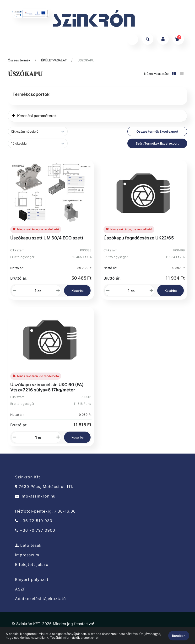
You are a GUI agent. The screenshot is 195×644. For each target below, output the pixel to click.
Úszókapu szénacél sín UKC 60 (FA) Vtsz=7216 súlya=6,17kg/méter (47, 389)
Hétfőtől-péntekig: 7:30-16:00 (45, 513)
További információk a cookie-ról (74, 638)
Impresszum (27, 557)
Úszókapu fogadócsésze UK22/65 (139, 240)
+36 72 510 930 (34, 523)
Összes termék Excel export (157, 134)
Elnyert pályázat (32, 581)
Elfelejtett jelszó (32, 566)
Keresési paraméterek (34, 118)
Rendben (179, 636)
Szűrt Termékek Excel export (157, 146)
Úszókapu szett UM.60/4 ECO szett (47, 240)
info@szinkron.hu (35, 498)
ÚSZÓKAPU (86, 62)
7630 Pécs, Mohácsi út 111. (44, 489)
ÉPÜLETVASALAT (54, 62)
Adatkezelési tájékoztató (41, 601)
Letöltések (28, 547)
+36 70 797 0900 (35, 532)
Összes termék (19, 62)
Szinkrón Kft (28, 479)
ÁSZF (20, 591)
